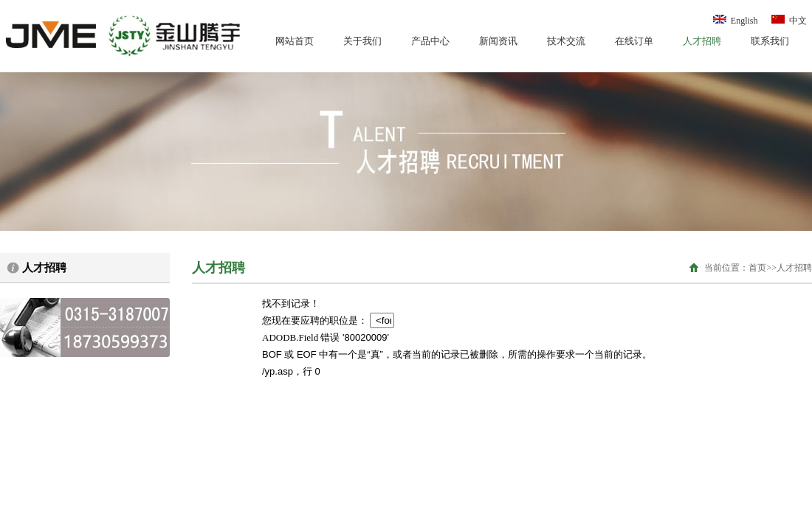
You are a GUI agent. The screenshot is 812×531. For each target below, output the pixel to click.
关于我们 (362, 41)
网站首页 (295, 41)
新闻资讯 (498, 41)
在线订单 (634, 41)
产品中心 (430, 41)
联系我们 (770, 41)
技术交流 (566, 41)
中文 (788, 21)
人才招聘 (702, 41)
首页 (757, 268)
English (736, 21)
